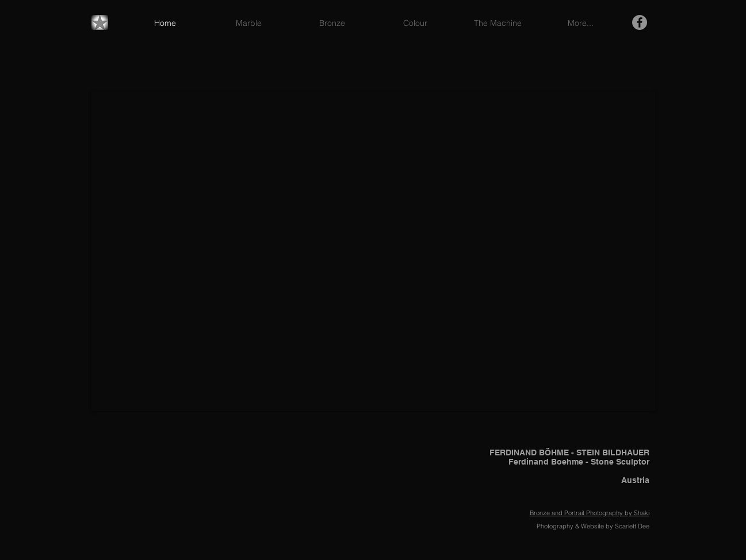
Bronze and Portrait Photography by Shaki (590, 513)
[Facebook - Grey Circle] (640, 22)
